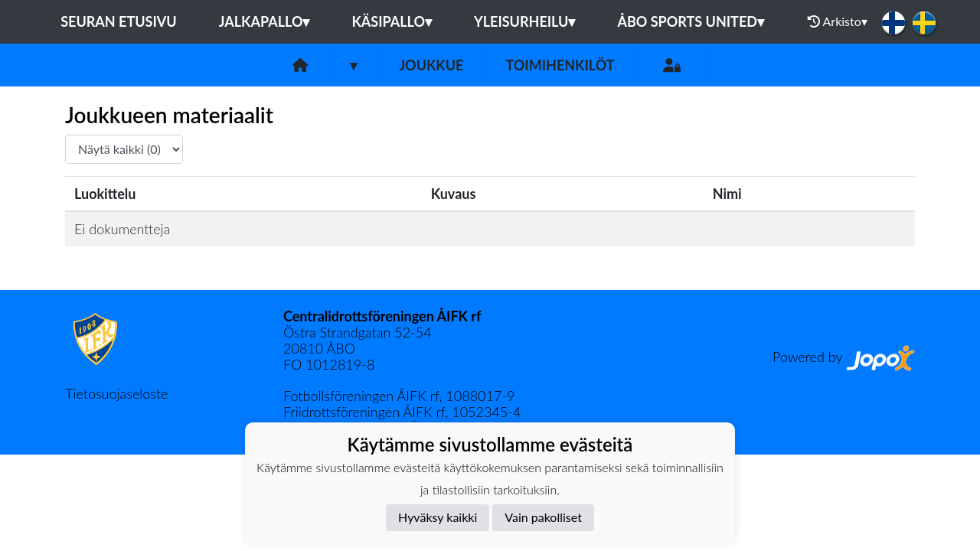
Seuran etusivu (119, 21)
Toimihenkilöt (560, 65)
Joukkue (431, 65)
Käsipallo (392, 21)
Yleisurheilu (524, 21)
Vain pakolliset (543, 517)
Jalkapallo (265, 21)
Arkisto (838, 21)
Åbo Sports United (691, 21)
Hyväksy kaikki (438, 517)
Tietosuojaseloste (116, 393)
